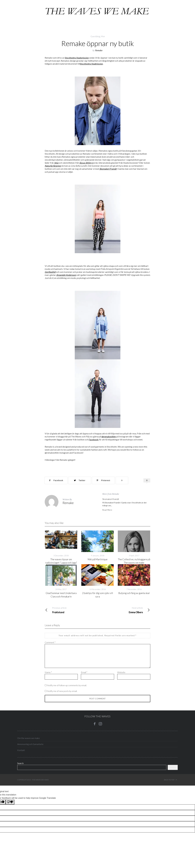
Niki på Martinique (98, 559)
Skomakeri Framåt (108, 169)
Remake (99, 50)
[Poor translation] (10, 802)
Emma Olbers (124, 610)
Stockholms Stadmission (91, 64)
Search (20, 763)
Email (84, 672)
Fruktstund (71, 610)
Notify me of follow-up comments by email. (67, 685)
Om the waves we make (29, 738)
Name (48, 672)
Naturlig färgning (53, 166)
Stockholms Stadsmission (77, 58)
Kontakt (21, 750)
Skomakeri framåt (111, 499)
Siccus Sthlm (85, 163)
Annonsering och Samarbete (30, 744)
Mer (103, 36)
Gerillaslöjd (50, 272)
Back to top (171, 780)
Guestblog (95, 36)
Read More (107, 510)
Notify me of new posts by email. (62, 691)
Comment (50, 642)
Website (121, 672)
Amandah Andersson (66, 275)
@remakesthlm (109, 436)
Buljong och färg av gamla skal (134, 593)
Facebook (94, 439)
